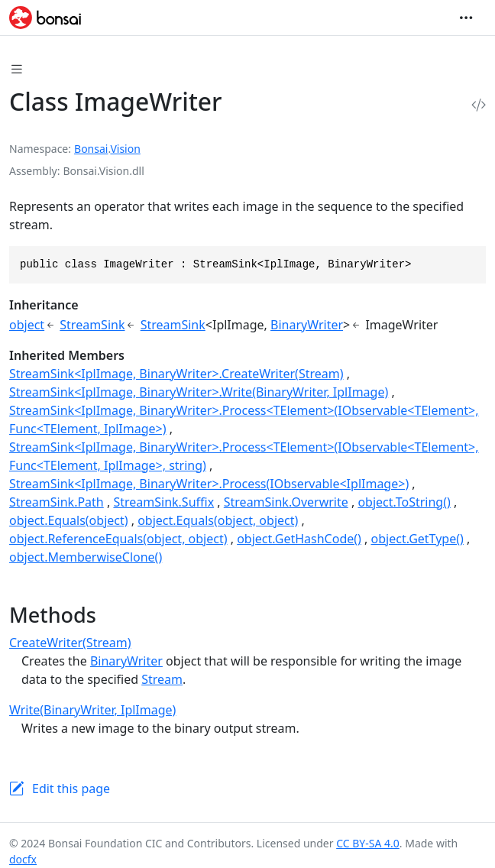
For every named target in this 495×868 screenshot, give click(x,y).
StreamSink (92, 325)
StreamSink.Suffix (163, 502)
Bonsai (91, 149)
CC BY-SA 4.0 (368, 843)
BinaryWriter (307, 325)
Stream (162, 679)
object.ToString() (404, 502)
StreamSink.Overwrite (286, 502)
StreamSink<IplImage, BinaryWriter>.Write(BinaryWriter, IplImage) (199, 392)
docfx (23, 859)
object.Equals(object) (69, 520)
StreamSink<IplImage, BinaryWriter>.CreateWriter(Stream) (176, 374)
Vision (125, 149)
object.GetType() (417, 539)
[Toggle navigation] (466, 18)
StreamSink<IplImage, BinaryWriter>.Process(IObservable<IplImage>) (209, 484)
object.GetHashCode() (299, 539)
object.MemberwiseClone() (86, 557)
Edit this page (71, 789)
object (27, 325)
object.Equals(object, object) (218, 520)
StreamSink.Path (57, 502)
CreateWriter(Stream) (70, 643)
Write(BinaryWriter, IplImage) (92, 710)
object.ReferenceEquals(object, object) (118, 539)
